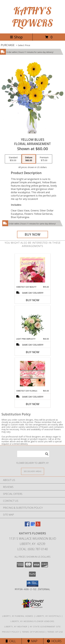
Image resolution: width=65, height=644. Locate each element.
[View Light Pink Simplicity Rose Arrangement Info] (32, 322)
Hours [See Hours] (54, 641)
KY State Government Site (45, 627)
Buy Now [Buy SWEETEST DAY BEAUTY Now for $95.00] (33, 300)
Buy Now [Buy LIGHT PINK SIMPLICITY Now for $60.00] (33, 352)
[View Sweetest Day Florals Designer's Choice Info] (32, 374)
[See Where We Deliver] (33, 471)
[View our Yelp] (38, 525)
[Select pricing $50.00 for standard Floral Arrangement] (13, 159)
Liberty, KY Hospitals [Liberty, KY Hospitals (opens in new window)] (48, 616)
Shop (16, 37)
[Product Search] (33, 454)
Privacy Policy (11, 632)
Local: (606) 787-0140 (33, 549)
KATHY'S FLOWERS (33, 17)
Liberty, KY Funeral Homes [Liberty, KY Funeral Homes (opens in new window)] (18, 616)
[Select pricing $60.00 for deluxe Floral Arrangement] (29, 159)
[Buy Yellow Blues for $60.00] (33, 234)
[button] (32, 584)
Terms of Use (55, 632)
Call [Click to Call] (11, 641)
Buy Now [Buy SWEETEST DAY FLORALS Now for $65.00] (33, 404)
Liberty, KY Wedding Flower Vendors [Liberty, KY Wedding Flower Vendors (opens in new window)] (32, 621)
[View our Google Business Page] (33, 525)
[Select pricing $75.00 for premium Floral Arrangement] (44, 159)
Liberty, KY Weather (16, 627)
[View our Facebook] (27, 525)
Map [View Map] (32, 641)
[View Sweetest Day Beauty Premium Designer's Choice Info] (32, 270)
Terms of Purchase (33, 632)
